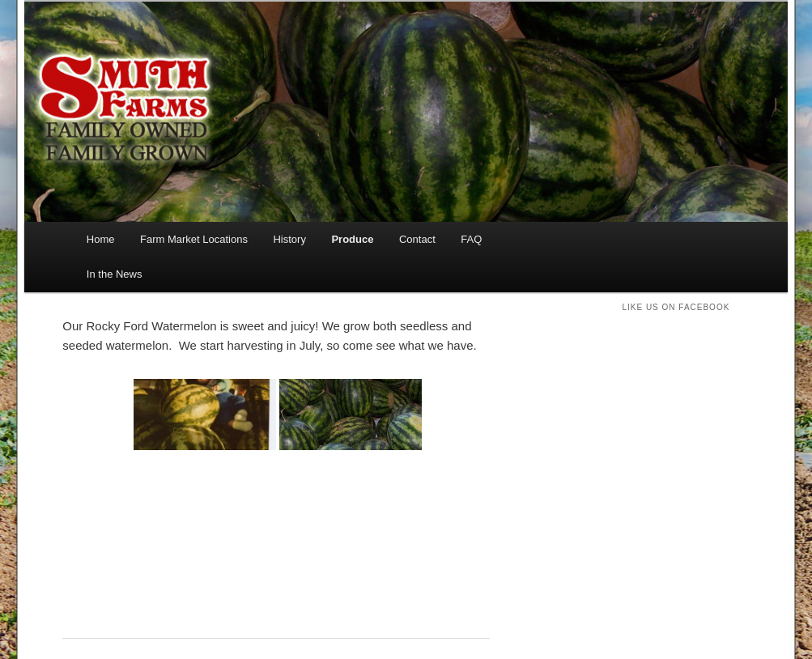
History (289, 239)
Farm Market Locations (194, 239)
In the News (115, 274)
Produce (352, 239)
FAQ (471, 239)
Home (101, 239)
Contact (417, 239)
